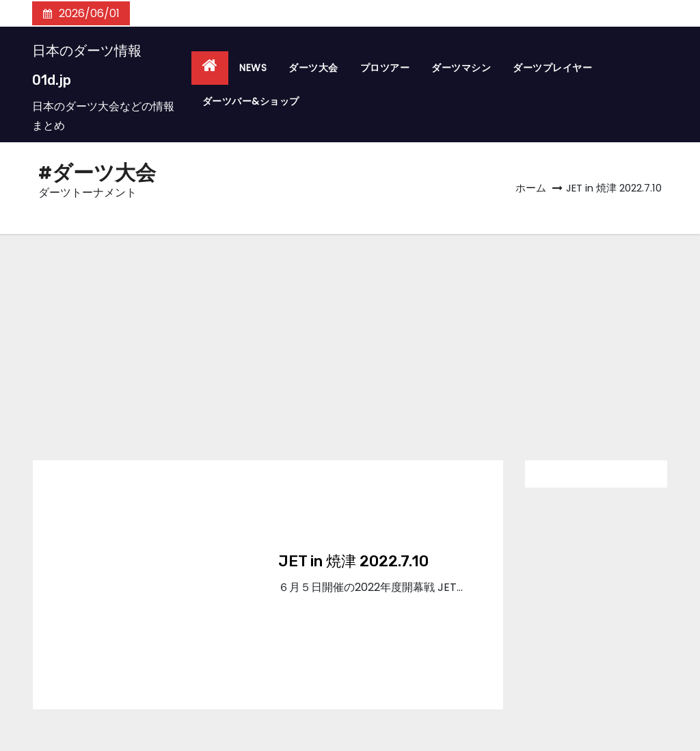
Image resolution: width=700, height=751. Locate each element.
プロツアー (385, 68)
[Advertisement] (350, 337)
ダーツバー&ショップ (251, 101)
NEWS (253, 68)
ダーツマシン (461, 68)
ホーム (531, 188)
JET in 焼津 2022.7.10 (353, 561)
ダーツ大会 (313, 68)
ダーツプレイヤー (552, 68)
